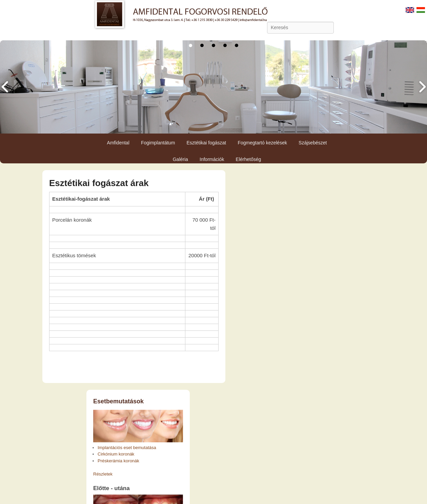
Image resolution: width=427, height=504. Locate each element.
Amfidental (118, 143)
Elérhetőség (249, 159)
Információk (212, 159)
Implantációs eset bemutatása (127, 448)
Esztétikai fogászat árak (99, 183)
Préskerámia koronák (118, 461)
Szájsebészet (313, 143)
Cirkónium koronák (116, 454)
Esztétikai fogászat (207, 143)
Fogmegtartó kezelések (262, 143)
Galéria (180, 159)
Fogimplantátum (158, 143)
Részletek (103, 474)
